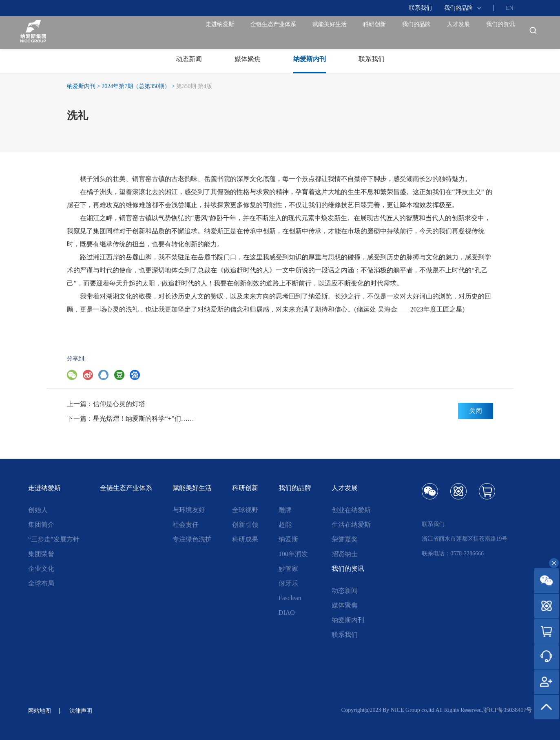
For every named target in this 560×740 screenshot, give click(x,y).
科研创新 (333, 32)
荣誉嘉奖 (345, 539)
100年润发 (293, 554)
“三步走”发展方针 (54, 539)
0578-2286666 (467, 553)
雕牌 (285, 510)
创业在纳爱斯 (351, 510)
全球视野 (245, 510)
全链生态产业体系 (206, 32)
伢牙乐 (288, 583)
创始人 (38, 510)
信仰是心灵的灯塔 (119, 404)
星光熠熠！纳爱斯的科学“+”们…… (143, 419)
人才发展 (440, 32)
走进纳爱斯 (139, 32)
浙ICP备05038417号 (508, 710)
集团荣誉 (41, 554)
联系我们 (421, 8)
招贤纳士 (345, 554)
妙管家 (288, 569)
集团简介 (41, 525)
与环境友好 (189, 510)
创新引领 (245, 525)
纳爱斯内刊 (81, 86)
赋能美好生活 (276, 32)
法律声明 (86, 710)
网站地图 (41, 710)
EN (510, 8)
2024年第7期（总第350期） (136, 86)
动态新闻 (345, 591)
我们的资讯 (494, 32)
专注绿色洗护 (192, 539)
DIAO (287, 613)
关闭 (476, 411)
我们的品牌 (458, 8)
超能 (285, 525)
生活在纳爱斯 (351, 525)
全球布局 (41, 583)
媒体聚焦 (345, 605)
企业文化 (41, 569)
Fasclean (290, 598)
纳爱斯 (288, 539)
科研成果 (245, 539)
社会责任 (186, 525)
